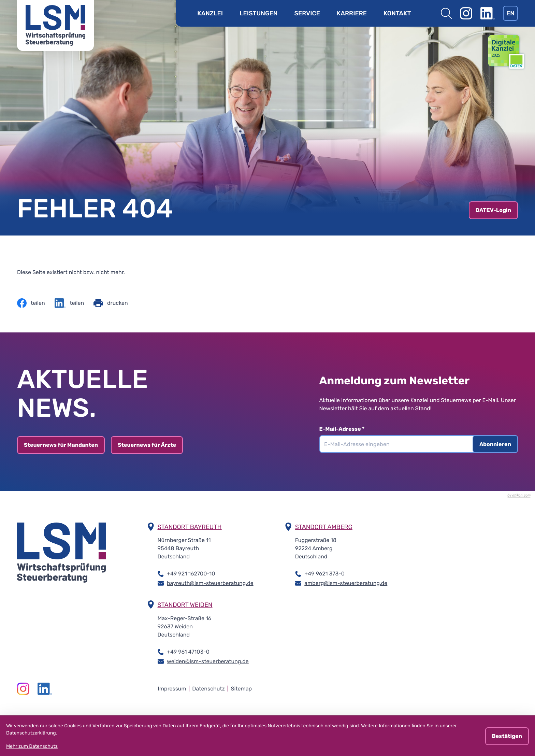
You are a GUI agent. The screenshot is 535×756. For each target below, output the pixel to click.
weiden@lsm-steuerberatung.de (208, 661)
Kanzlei (210, 13)
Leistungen (258, 13)
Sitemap (241, 689)
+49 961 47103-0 (188, 651)
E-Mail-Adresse (345, 429)
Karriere (352, 13)
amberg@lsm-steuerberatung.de (346, 583)
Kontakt (397, 13)
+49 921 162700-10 (191, 573)
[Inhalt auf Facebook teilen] (31, 303)
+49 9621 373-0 (324, 573)
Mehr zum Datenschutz (32, 746)
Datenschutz (208, 689)
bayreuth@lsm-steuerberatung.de (210, 583)
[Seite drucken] (111, 303)
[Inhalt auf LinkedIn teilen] (69, 303)
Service (307, 13)
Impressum (172, 689)
